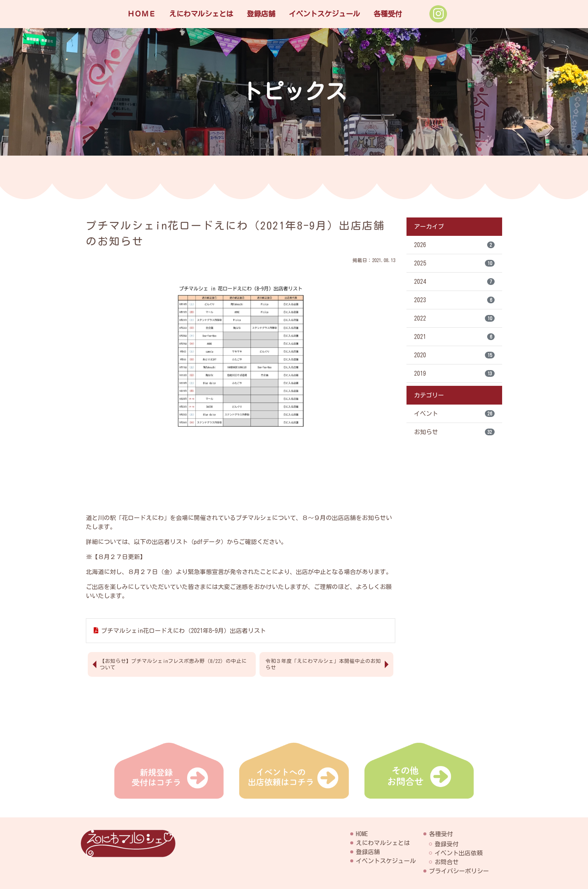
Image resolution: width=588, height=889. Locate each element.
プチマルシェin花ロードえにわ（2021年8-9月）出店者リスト (184, 631)
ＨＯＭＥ (141, 14)
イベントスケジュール (324, 14)
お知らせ (454, 432)
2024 (454, 282)
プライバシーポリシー (459, 871)
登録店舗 (261, 14)
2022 (454, 318)
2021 (454, 337)
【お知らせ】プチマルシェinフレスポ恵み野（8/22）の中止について (173, 664)
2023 (454, 300)
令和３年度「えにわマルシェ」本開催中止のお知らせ (323, 664)
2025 (454, 263)
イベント (454, 414)
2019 (454, 373)
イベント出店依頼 (459, 853)
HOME (362, 834)
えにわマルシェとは (201, 14)
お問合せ (447, 862)
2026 (454, 245)
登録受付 (447, 844)
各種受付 (388, 14)
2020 (454, 355)
